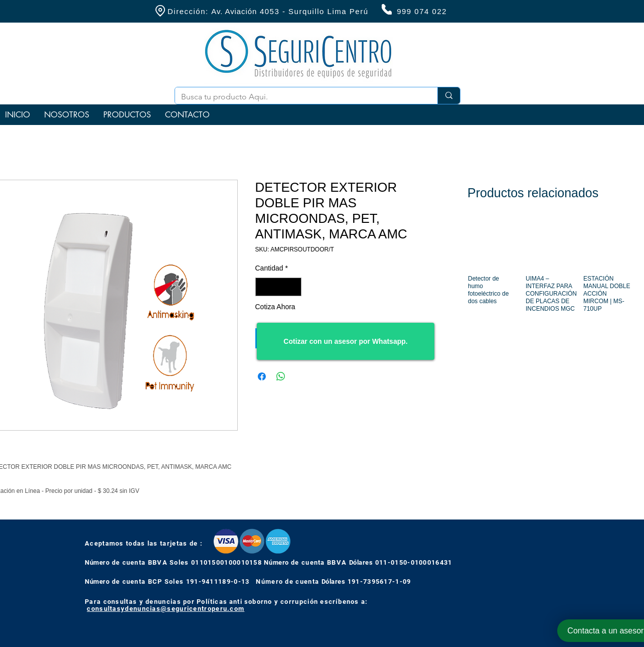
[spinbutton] (278, 287)
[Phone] (387, 9)
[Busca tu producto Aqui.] (299, 97)
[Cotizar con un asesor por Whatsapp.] (346, 341)
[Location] (160, 11)
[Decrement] (263, 287)
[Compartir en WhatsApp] (281, 376)
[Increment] (294, 287)
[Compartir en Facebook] (262, 376)
